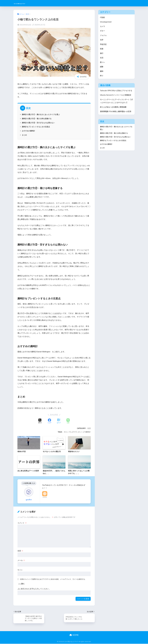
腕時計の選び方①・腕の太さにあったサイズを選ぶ (41, 114)
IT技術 (103, 17)
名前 (20, 551)
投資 (102, 50)
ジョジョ (103, 36)
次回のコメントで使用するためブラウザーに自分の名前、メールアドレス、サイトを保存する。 (53, 579)
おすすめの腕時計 (28, 131)
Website (45, 497)
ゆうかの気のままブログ (28, 3)
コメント (22, 523)
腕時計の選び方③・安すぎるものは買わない (38, 123)
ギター (103, 31)
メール (21, 560)
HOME (74, 635)
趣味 (102, 73)
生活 (89, 428)
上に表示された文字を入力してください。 (34, 589)
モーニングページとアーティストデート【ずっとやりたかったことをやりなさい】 (116, 108)
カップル (68, 432)
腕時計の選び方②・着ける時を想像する (37, 119)
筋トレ (103, 64)
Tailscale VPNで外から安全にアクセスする (116, 94)
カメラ (103, 27)
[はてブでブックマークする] (59, 421)
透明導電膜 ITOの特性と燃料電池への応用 (116, 122)
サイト (20, 570)
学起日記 (103, 45)
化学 (102, 40)
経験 (102, 68)
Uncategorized (106, 22)
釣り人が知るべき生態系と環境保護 (114, 116)
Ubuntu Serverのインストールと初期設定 (116, 100)
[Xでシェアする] (40, 421)
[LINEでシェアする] (68, 421)
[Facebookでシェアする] (49, 421)
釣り (102, 77)
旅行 (102, 54)
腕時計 (88, 432)
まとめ (24, 135)
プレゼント (79, 432)
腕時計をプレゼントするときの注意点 (36, 127)
